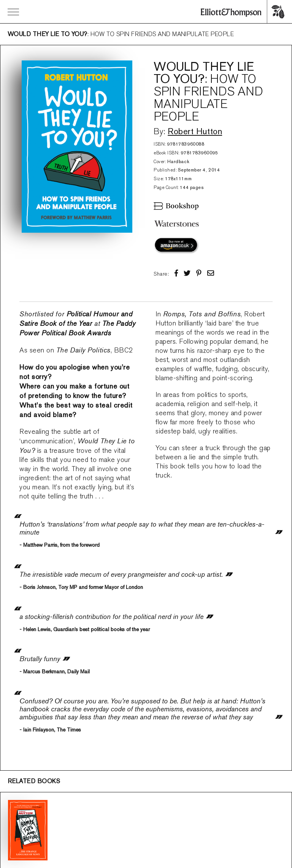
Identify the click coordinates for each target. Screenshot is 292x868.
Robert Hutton (195, 131)
